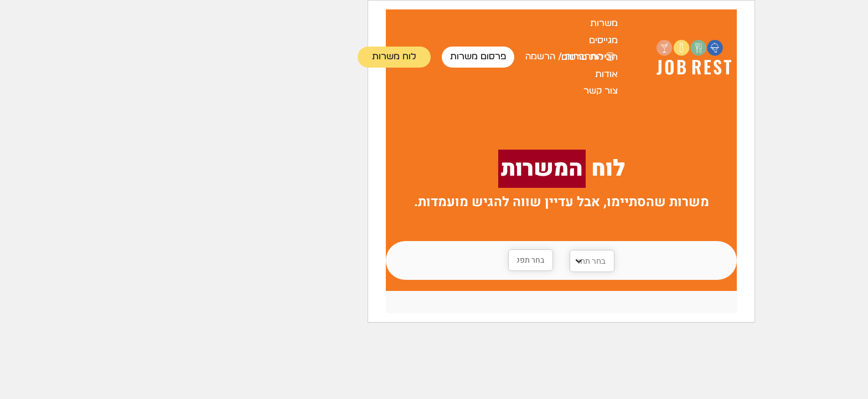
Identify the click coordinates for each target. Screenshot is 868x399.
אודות (479, 74)
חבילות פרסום (462, 57)
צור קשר (473, 91)
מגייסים (476, 40)
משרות (477, 23)
